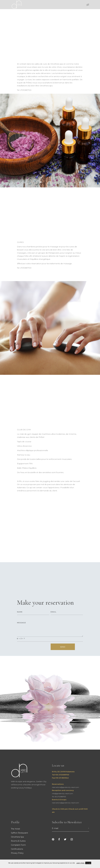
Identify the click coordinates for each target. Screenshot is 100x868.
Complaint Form (18, 845)
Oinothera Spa (17, 837)
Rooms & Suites (18, 841)
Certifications (17, 849)
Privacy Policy (17, 853)
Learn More (80, 863)
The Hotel (15, 829)
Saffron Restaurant (19, 833)
